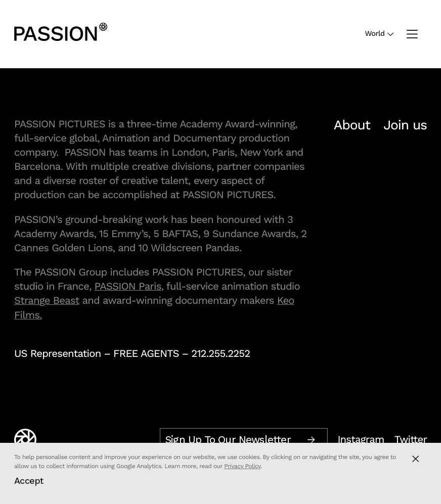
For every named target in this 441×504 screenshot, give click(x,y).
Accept (29, 480)
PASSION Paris (128, 286)
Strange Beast (47, 300)
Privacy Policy (242, 466)
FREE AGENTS (146, 353)
